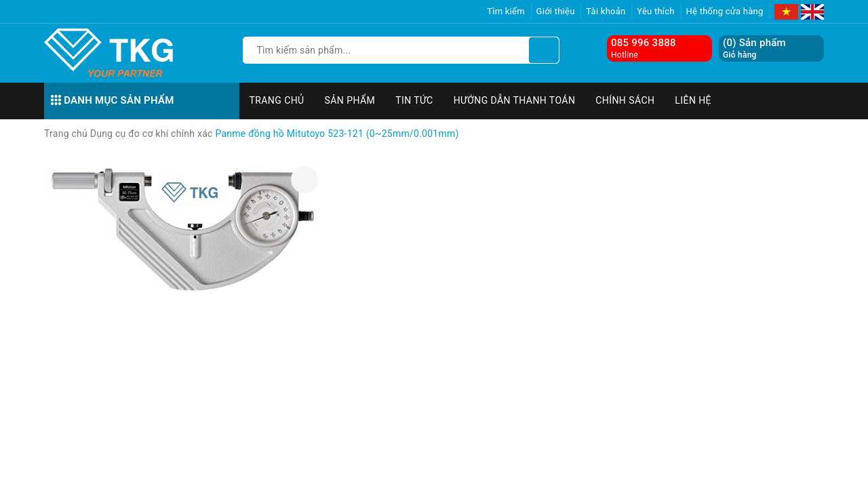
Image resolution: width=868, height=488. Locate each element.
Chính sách (625, 100)
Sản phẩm (350, 100)
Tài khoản (606, 11)
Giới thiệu (556, 11)
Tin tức (414, 100)
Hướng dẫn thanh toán (515, 100)
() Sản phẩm (754, 48)
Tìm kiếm (506, 11)
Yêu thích (656, 11)
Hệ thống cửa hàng (725, 11)
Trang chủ (277, 100)
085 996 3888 (644, 43)
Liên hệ (693, 100)
